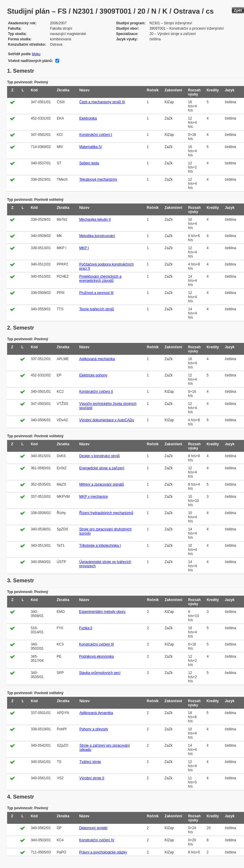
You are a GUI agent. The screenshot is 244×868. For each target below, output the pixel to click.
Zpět (238, 10)
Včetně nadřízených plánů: (30, 61)
